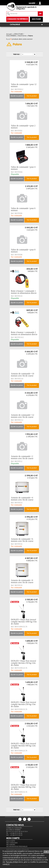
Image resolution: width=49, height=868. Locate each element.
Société (32, 3)
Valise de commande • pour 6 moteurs (23, 209)
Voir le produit (32, 96)
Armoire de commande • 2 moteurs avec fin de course (22, 457)
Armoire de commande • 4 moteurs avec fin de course (22, 499)
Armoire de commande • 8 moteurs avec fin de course (22, 581)
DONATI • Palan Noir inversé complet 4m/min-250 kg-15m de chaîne (24, 704)
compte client (40, 3)
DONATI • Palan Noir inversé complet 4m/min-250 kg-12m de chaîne (24, 663)
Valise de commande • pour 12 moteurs (24, 85)
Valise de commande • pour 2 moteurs (23, 127)
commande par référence (18, 19)
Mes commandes (12, 843)
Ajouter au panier (17, 96)
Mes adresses (11, 845)
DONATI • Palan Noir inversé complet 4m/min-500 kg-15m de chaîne (24, 787)
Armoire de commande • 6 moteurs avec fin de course (22, 540)
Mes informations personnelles (17, 846)
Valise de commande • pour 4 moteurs (23, 168)
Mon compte (11, 841)
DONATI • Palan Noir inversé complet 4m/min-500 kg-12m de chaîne (24, 746)
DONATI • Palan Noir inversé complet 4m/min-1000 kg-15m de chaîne (24, 622)
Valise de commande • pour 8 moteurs (23, 251)
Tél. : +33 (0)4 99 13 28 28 (14, 833)
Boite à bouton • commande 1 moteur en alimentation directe (24, 292)
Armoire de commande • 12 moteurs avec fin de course (23, 416)
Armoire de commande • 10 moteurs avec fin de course (23, 375)
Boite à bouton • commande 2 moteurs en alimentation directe (24, 333)
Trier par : (17, 54)
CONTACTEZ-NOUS (15, 825)
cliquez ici (6, 864)
